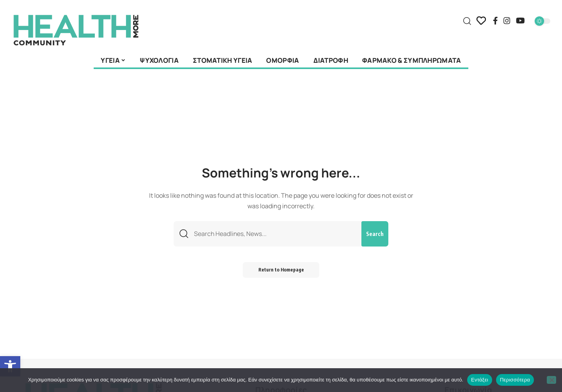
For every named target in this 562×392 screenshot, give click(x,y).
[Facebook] (495, 21)
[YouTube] (520, 21)
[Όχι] (551, 380)
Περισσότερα (515, 380)
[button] (10, 366)
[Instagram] (507, 21)
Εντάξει (480, 380)
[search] (467, 21)
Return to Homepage (281, 270)
